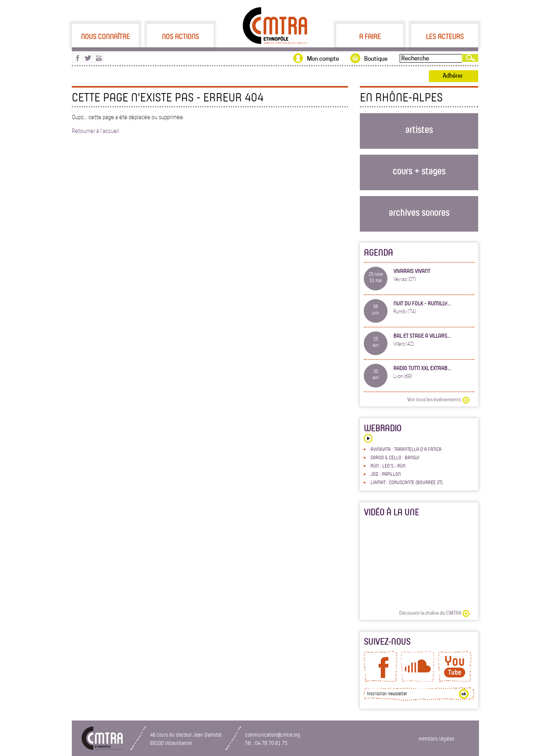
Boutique (376, 59)
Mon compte (323, 59)
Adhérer (453, 76)
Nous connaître (105, 36)
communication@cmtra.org (273, 734)
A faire (370, 36)
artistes (419, 129)
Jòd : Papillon (386, 474)
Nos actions (180, 36)
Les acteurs (445, 36)
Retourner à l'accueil (95, 131)
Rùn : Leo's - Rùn (388, 466)
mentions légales (437, 738)
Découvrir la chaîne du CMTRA (430, 613)
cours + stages (419, 171)
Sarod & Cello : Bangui (395, 457)
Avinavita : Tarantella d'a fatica (406, 449)
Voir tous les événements (434, 400)
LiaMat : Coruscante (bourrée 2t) (407, 482)
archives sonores (419, 212)
